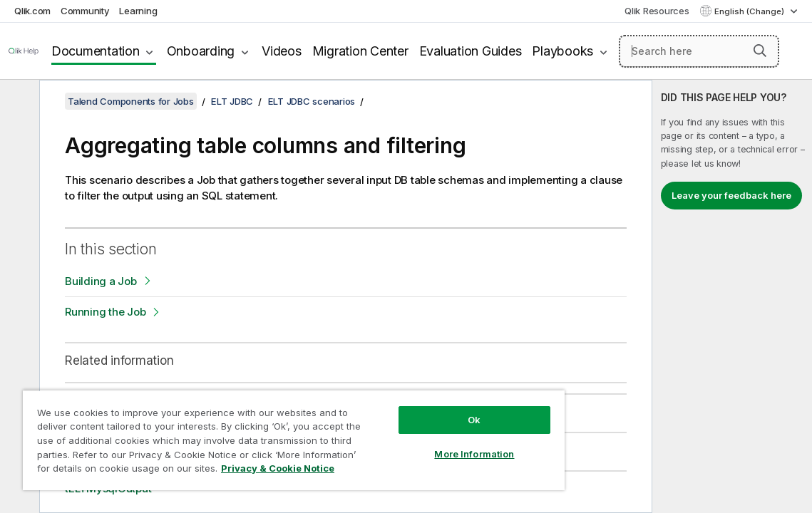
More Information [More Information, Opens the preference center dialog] (414, 443)
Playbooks (562, 51)
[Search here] (699, 51)
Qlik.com (32, 11)
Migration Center (360, 51)
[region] (258, 435)
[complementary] (732, 296)
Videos (282, 51)
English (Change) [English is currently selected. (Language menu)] (750, 11)
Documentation (96, 51)
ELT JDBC (232, 101)
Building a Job (101, 281)
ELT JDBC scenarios (312, 101)
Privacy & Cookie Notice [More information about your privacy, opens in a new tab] (216, 471)
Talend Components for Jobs (131, 101)
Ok (414, 409)
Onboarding (201, 51)
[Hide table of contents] (18, 102)
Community (85, 11)
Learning (138, 11)
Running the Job (105, 312)
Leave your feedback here (731, 195)
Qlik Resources (657, 11)
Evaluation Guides (471, 51)
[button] (760, 51)
